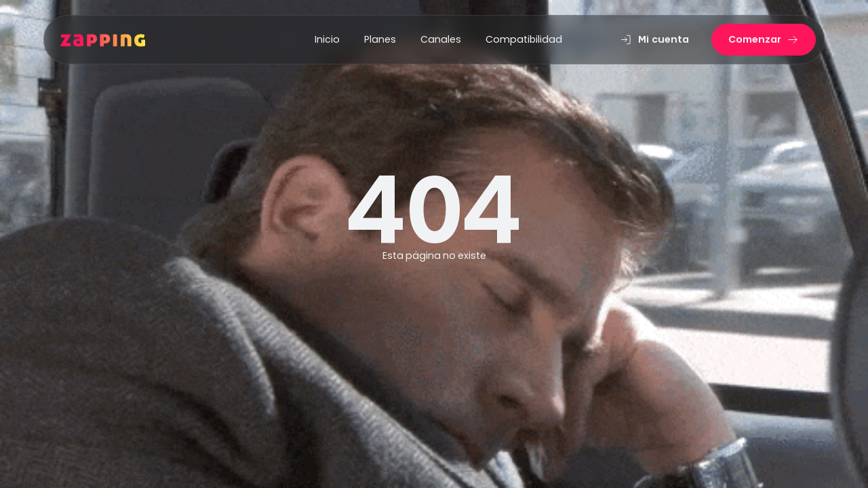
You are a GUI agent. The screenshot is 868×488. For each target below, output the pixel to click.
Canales (441, 39)
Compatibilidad (524, 39)
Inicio (327, 39)
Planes (380, 39)
